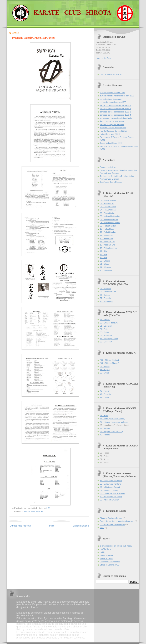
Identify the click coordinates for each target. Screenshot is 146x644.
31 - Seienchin (106, 326)
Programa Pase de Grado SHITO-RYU (33, 38)
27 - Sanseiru (106, 298)
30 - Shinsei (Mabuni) (109, 323)
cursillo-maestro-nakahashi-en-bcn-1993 (117, 96)
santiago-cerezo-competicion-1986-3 (115, 112)
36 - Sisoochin (106, 342)
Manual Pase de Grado (34, 511)
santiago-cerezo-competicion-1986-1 (115, 105)
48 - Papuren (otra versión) (111, 431)
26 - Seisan (105, 295)
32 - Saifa (104, 329)
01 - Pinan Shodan (108, 200)
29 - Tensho (105, 319)
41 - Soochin (105, 394)
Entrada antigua (81, 526)
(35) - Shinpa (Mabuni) (110, 363)
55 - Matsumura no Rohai (111, 484)
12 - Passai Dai (106, 235)
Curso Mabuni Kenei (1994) (112, 143)
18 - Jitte (104, 254)
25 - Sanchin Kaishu (109, 292)
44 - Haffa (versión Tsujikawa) (112, 419)
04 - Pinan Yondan (108, 210)
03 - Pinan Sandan (108, 207)
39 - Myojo (104, 373)
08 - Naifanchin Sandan (110, 223)
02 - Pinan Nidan (107, 203)
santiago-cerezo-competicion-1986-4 (115, 115)
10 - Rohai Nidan (107, 229)
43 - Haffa (104, 416)
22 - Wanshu (105, 267)
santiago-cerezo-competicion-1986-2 (115, 109)
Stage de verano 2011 (109, 565)
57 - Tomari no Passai (109, 490)
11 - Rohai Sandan (108, 232)
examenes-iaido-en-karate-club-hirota (116, 546)
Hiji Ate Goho (105, 549)
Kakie (102, 552)
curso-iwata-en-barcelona (111, 99)
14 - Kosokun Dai (107, 242)
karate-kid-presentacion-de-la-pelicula (116, 118)
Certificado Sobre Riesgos (111, 182)
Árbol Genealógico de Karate (112, 121)
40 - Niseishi (105, 391)
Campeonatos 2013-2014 (111, 74)
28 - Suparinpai (106, 301)
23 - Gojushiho (106, 270)
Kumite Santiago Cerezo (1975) (113, 131)
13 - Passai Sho (107, 238)
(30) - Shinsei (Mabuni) (110, 360)
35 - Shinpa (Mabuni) (109, 339)
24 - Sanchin (105, 289)
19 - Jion (104, 258)
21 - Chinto (105, 264)
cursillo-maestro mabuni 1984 (112, 93)
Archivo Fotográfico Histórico (112, 125)
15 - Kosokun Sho (108, 245)
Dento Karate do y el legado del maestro (117, 521)
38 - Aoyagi (105, 370)
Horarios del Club (103, 58)
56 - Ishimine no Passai (110, 487)
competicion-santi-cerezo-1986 (113, 102)
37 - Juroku (105, 366)
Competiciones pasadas (110, 562)
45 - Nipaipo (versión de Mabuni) (114, 422)
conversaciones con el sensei (112, 524)
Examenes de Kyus (108, 167)
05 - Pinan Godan (107, 213)
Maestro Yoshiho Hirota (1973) (113, 128)
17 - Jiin (103, 251)
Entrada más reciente (20, 526)
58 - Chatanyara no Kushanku (113, 493)
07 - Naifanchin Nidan (109, 219)
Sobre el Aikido (106, 555)
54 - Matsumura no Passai (111, 481)
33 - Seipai (105, 332)
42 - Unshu (105, 397)
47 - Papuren (105, 428)
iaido (102, 528)
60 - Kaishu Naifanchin (110, 500)
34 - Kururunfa (106, 335)
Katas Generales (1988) (110, 134)
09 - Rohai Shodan (108, 226)
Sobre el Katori (106, 558)
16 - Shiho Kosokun (108, 248)
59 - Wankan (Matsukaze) (111, 497)
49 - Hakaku (105, 435)
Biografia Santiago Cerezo (111, 518)
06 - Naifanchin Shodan (110, 216)
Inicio (52, 526)
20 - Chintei (105, 261)
